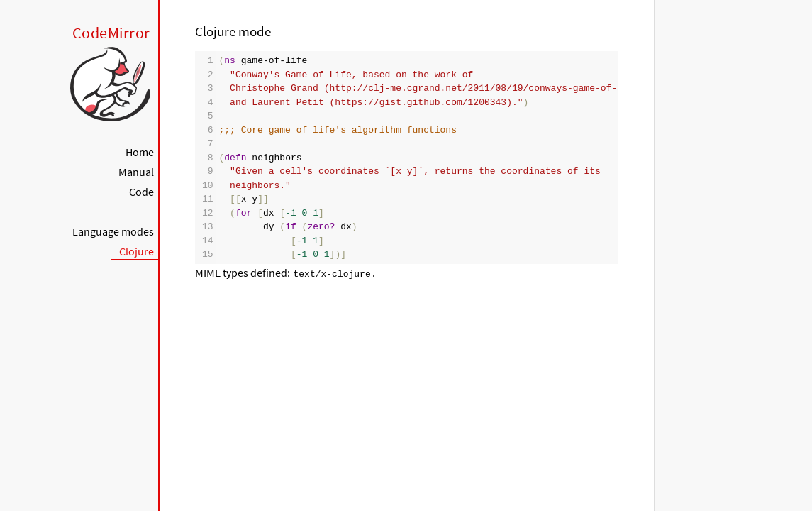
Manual (136, 172)
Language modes (113, 231)
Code (141, 192)
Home (140, 152)
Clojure (137, 251)
